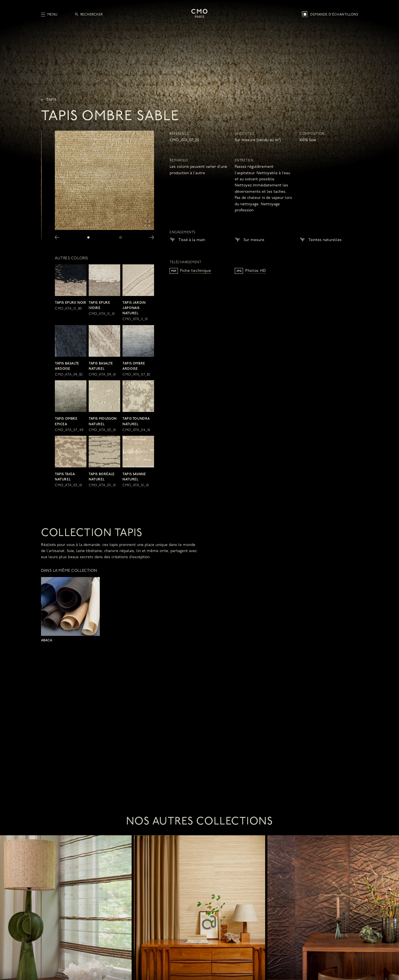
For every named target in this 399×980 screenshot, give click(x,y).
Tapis (49, 100)
